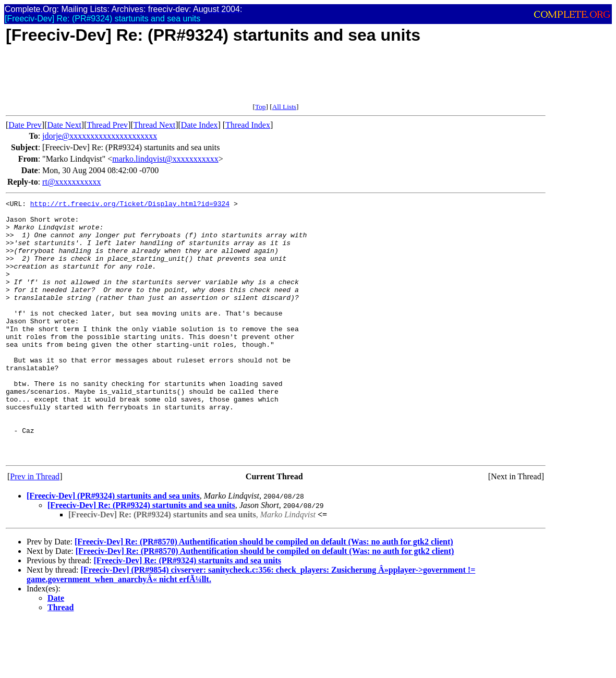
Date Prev (25, 125)
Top (261, 107)
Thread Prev (107, 125)
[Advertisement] (196, 79)
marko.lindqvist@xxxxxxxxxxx (165, 159)
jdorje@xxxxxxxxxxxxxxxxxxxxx (100, 136)
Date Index (200, 125)
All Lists (284, 107)
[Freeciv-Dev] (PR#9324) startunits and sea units (113, 547)
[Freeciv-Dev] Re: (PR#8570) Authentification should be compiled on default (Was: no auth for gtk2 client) (264, 593)
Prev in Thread (35, 528)
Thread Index (248, 125)
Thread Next (154, 125)
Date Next (64, 125)
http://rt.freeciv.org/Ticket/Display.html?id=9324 (130, 205)
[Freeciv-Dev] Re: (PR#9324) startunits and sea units (141, 557)
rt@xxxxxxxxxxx (72, 182)
